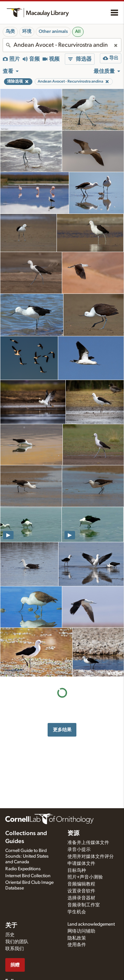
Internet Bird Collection (28, 876)
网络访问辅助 (81, 931)
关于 (11, 926)
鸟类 (10, 32)
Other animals (53, 32)
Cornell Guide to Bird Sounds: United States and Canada (27, 856)
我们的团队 (17, 942)
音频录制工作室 (84, 905)
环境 (27, 32)
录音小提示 (79, 850)
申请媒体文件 (81, 864)
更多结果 (62, 730)
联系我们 (15, 949)
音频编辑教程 (81, 884)
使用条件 (77, 945)
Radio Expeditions (23, 869)
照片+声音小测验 (85, 877)
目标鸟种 (77, 871)
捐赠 (15, 965)
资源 (73, 833)
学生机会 (77, 912)
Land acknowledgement (91, 924)
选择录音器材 (81, 898)
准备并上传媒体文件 (88, 843)
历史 (10, 935)
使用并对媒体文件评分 (91, 857)
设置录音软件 (81, 891)
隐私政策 (77, 938)
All (78, 32)
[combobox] (62, 45)
